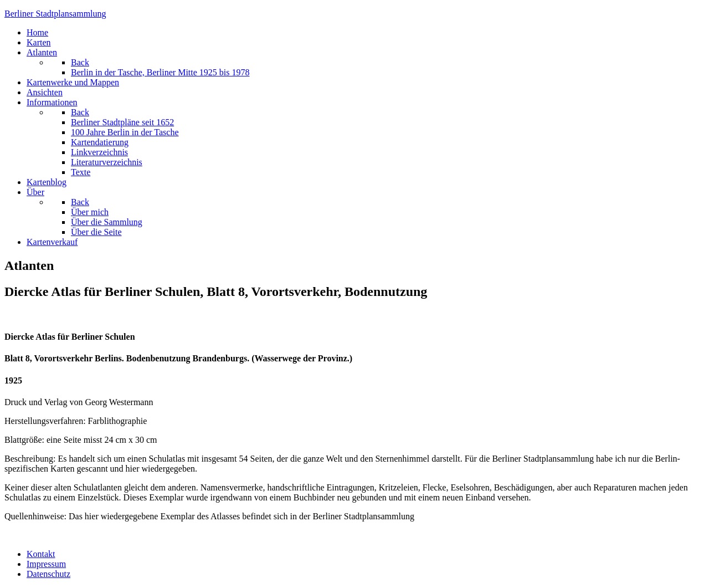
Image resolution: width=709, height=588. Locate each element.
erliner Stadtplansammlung (55, 14)
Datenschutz (48, 574)
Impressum (46, 564)
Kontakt (41, 554)
